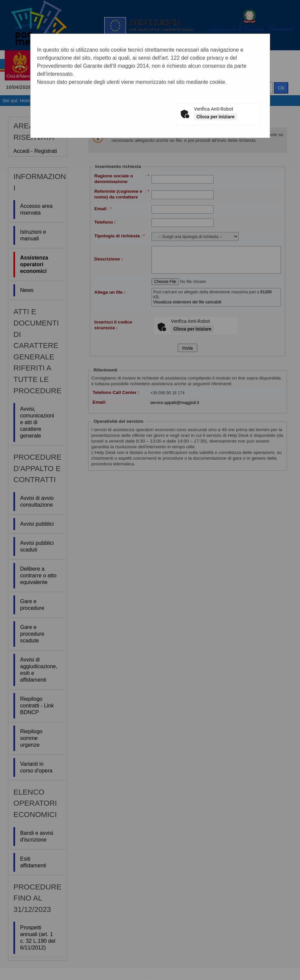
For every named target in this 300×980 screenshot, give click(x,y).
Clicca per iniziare (216, 117)
